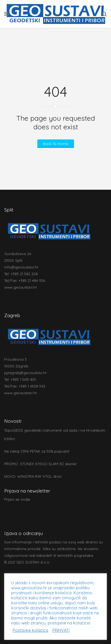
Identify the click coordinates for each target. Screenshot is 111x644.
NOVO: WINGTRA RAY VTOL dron (33, 476)
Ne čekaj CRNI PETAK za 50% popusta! (37, 451)
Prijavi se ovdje (17, 499)
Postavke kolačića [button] (30, 630)
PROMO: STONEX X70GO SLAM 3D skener (41, 464)
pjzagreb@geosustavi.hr (26, 373)
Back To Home (56, 144)
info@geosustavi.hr (21, 267)
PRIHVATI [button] (61, 630)
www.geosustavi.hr (21, 287)
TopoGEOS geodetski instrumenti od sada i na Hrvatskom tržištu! (55, 434)
